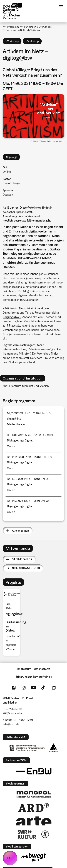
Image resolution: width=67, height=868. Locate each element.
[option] (13, 622)
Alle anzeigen (20, 530)
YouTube (34, 688)
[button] (33, 116)
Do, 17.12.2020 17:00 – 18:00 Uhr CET (29, 501)
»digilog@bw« (12, 317)
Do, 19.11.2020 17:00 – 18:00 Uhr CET (29, 479)
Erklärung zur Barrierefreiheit (34, 677)
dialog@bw (14, 418)
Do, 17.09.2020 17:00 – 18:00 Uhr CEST (30, 435)
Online (7, 172)
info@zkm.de (11, 724)
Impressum (24, 669)
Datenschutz (42, 669)
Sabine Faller (22, 559)
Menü (61, 7)
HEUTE (10, 858)
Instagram (24, 688)
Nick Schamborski (26, 568)
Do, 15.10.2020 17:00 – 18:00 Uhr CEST (30, 457)
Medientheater (16, 424)
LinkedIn (54, 688)
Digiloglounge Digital (20, 440)
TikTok (44, 688)
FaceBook (14, 688)
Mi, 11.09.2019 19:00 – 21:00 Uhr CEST (29, 413)
